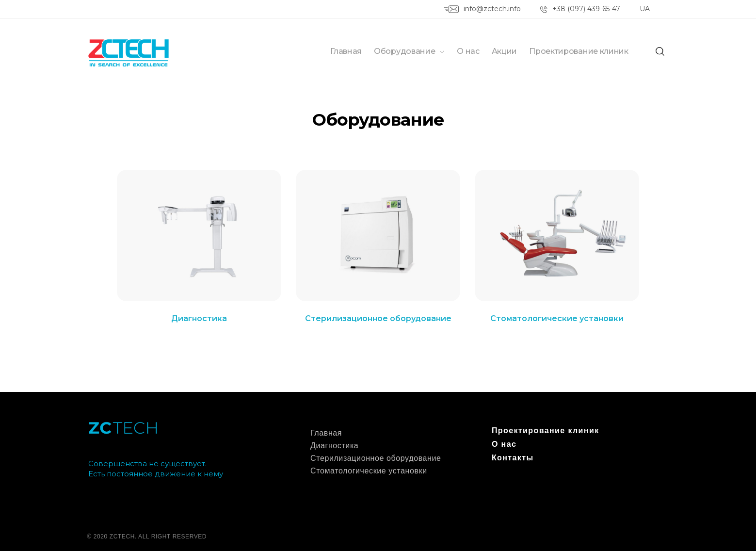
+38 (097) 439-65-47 (586, 9)
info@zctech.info (492, 9)
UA (645, 9)
